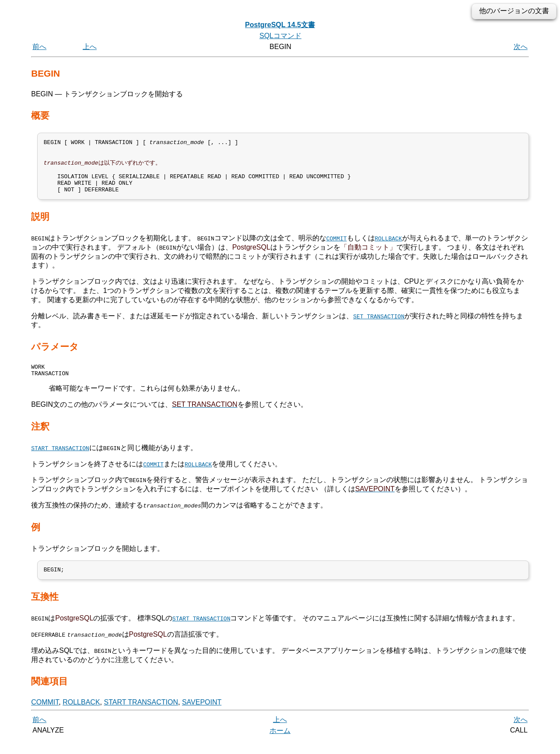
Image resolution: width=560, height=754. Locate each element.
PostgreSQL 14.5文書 (280, 25)
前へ (39, 47)
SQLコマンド (280, 36)
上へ (90, 47)
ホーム (280, 744)
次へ (521, 47)
